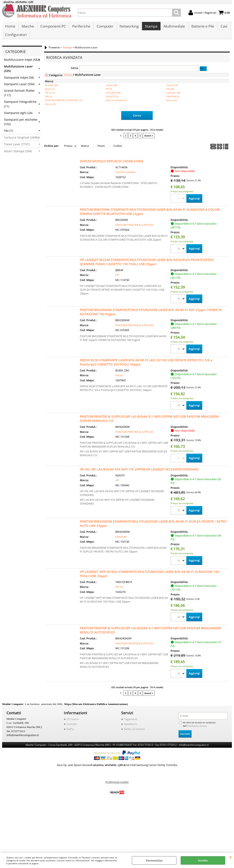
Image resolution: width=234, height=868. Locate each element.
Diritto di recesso (134, 733)
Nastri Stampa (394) (18, 155)
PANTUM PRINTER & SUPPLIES (134, 229)
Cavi (222, 27)
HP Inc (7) (50, 97)
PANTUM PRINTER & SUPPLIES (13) (64, 104)
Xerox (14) (50, 108)
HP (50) (170, 93)
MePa (70, 733)
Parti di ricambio (126, 176)
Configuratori (16, 38)
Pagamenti (131, 724)
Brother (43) (51, 89)
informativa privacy (197, 730)
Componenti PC (53, 27)
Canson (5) (172, 89)
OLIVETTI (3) (112, 101)
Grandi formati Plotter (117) (19, 97)
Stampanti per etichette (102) (21, 126)
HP (117, 279)
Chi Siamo (73, 724)
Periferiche (81, 27)
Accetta (203, 860)
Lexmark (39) (173, 97)
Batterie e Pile (201, 27)
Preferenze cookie (117, 786)
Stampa (150, 27)
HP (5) (109, 93)
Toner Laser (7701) (17, 149)
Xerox (119, 379)
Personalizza (154, 860)
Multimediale (173, 27)
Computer (104, 27)
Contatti (72, 728)
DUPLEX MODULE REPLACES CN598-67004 (112, 165)
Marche (28, 27)
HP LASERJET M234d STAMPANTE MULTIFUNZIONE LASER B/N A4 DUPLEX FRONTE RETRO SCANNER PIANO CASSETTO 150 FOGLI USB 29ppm (147, 266)
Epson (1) (50, 93)
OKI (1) (49, 101)
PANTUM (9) (173, 101)
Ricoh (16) (172, 104)
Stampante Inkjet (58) (19, 82)
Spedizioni (130, 728)
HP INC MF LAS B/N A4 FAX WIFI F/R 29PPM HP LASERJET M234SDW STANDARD (139, 473)
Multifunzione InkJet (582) (22, 64)
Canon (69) (111, 89)
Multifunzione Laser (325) (18, 73)
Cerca (74, 72)
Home (10, 27)
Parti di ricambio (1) (116, 104)
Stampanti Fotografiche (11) (20, 108)
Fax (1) (8, 135)
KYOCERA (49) (113, 97)
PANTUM (121, 541)
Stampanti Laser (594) (19, 88)
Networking (128, 27)
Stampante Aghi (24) (18, 117)
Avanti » (149, 140)
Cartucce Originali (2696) (21, 142)
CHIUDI (231, 857)
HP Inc (119, 591)
